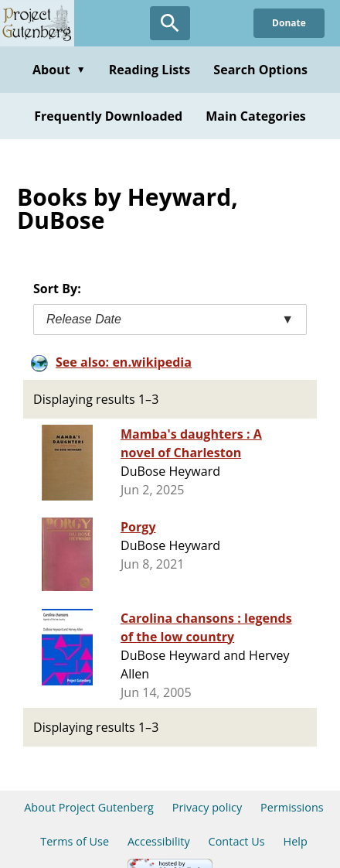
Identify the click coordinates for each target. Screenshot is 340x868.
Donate (289, 23)
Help (296, 841)
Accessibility (159, 841)
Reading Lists (150, 70)
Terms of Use (75, 841)
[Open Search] (170, 23)
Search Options (260, 70)
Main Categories (256, 116)
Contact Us (237, 841)
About (59, 70)
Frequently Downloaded (108, 116)
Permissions (292, 807)
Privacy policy (207, 807)
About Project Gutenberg (89, 807)
